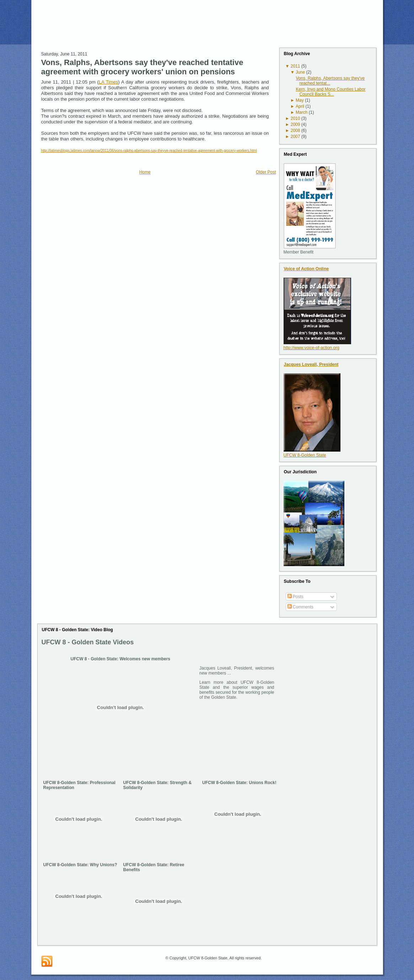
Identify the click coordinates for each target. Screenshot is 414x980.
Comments (300, 607)
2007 (295, 137)
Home (145, 172)
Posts (295, 597)
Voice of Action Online (307, 269)
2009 (295, 124)
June (300, 72)
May (300, 100)
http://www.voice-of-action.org (311, 348)
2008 (295, 131)
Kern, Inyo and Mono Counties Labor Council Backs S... (330, 92)
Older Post (266, 172)
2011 (295, 66)
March (302, 112)
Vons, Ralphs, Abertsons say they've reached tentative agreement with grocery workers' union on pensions (142, 67)
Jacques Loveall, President (311, 364)
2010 (295, 118)
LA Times (109, 82)
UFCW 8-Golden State (305, 455)
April (300, 106)
